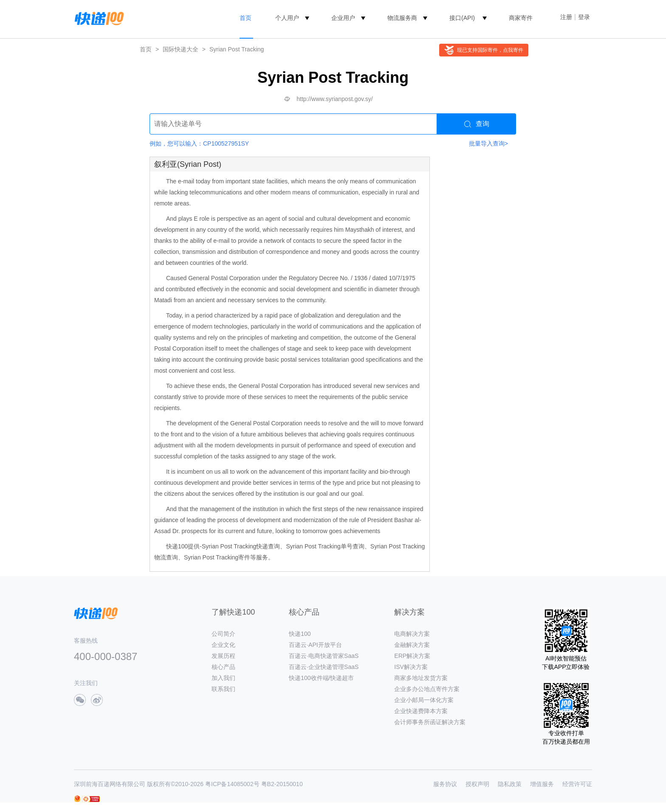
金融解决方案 (412, 645)
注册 (566, 17)
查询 (477, 124)
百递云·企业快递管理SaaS (324, 667)
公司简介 (223, 634)
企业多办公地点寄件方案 (427, 689)
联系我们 (223, 689)
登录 (584, 17)
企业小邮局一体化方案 (424, 700)
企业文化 (223, 645)
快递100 (300, 634)
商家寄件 (521, 18)
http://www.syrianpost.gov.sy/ (334, 99)
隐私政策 (510, 784)
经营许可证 (577, 784)
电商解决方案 (412, 634)
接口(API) (462, 18)
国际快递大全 (181, 49)
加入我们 (223, 678)
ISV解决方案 (411, 667)
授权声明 (477, 784)
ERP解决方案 (412, 656)
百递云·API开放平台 (315, 645)
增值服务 (542, 784)
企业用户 (343, 18)
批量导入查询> (488, 143)
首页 (246, 18)
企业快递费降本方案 (421, 711)
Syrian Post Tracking (237, 49)
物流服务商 (402, 18)
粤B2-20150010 (282, 784)
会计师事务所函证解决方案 (430, 722)
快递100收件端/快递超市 (321, 678)
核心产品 (223, 667)
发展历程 (223, 656)
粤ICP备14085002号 (232, 784)
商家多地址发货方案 (421, 678)
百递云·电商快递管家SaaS (324, 656)
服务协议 (445, 784)
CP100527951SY (226, 143)
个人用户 (287, 18)
